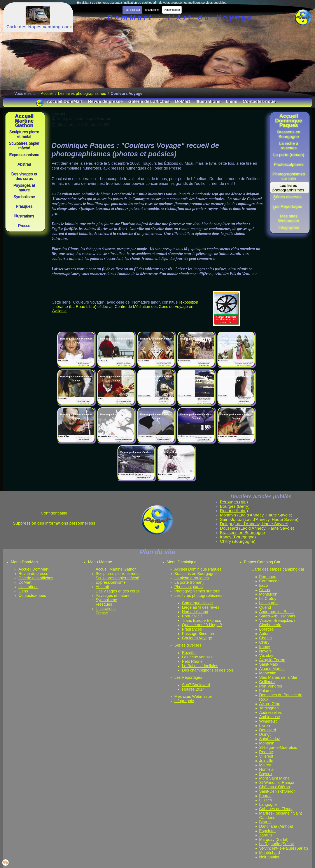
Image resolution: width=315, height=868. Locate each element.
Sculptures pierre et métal (118, 574)
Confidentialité (54, 513)
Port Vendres (271, 686)
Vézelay (266, 656)
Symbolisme (106, 600)
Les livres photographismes (198, 596)
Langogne (268, 804)
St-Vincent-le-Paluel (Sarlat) (284, 848)
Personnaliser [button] (172, 10)
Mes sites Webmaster (193, 697)
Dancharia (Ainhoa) (276, 826)
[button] (289, 198)
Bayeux (266, 774)
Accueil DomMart (33, 569)
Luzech (266, 800)
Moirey (265, 765)
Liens (23, 591)
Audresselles (270, 712)
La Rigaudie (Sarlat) (277, 844)
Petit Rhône (192, 661)
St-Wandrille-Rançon (277, 783)
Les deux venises (197, 657)
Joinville (266, 761)
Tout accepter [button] (132, 10)
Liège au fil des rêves (201, 607)
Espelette (267, 831)
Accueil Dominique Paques (198, 569)
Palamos (267, 691)
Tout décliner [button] (152, 10)
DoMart (25, 582)
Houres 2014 (193, 689)
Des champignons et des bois (208, 670)
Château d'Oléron (275, 787)
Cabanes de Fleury (276, 809)
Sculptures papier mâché (117, 578)
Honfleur (267, 769)
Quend (265, 607)
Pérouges (268, 577)
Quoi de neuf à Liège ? (202, 625)
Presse (102, 613)
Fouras (265, 796)
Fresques (104, 604)
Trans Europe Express (201, 621)
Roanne (266, 752)
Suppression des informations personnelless (54, 523)
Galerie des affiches (36, 578)
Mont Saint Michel (275, 778)
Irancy (265, 647)
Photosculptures (188, 587)
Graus (265, 590)
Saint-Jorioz (270, 739)
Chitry (264, 642)
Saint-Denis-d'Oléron (277, 791)
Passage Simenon (198, 634)
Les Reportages (188, 677)
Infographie (184, 701)
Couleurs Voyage (197, 638)
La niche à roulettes (192, 578)
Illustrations (28, 587)
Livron (265, 726)
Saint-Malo (269, 664)
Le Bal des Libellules (200, 666)
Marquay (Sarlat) (274, 840)
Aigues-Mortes (272, 669)
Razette (189, 653)
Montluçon (268, 594)
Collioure (267, 682)
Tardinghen (269, 708)
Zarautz (266, 835)
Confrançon (269, 581)
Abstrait (102, 587)
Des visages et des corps (118, 591)
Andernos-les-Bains (276, 612)
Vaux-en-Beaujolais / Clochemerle (277, 623)
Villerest (266, 756)
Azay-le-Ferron (272, 660)
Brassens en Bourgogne (195, 574)
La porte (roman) (189, 582)
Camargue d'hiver (198, 603)
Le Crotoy (268, 599)
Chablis (266, 638)
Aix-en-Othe (270, 704)
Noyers (265, 651)
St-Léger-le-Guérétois (278, 748)
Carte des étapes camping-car (278, 569)
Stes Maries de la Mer (278, 677)
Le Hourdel (269, 603)
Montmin (267, 743)
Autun (264, 634)
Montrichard (270, 853)
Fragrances (192, 629)
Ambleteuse (270, 717)
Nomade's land (195, 612)
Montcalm (268, 673)
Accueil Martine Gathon (116, 569)
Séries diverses (188, 645)
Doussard (268, 730)
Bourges (267, 629)
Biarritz (265, 822)
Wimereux (268, 721)
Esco (264, 585)
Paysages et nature (113, 596)
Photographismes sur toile (197, 591)
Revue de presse (33, 574)
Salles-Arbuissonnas (277, 616)
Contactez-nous (32, 596)
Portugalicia (192, 616)
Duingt (265, 734)
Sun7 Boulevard (196, 685)
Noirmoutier (269, 857)
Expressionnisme (111, 582)
